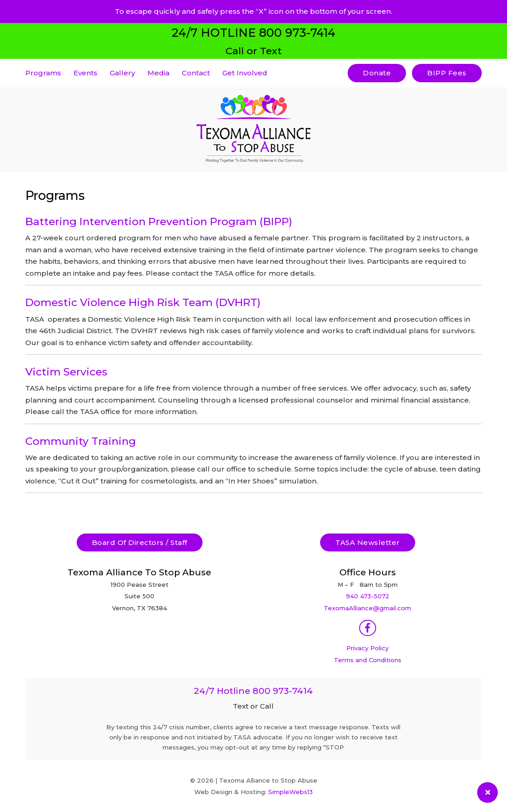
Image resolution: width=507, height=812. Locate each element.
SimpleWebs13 (290, 792)
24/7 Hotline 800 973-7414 (253, 691)
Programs (43, 73)
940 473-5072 (368, 596)
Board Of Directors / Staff (140, 542)
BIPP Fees (447, 73)
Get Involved (245, 73)
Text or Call (253, 706)
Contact (196, 73)
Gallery (122, 73)
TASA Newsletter (368, 542)
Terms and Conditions (368, 660)
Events (85, 73)
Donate (377, 73)
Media (158, 73)
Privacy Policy (367, 648)
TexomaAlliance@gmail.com (367, 608)
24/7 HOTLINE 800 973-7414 (253, 33)
